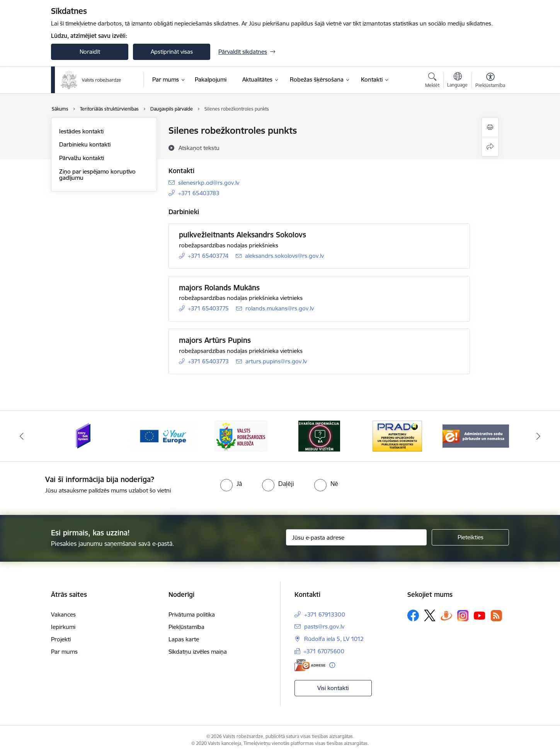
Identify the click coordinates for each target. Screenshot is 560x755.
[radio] (231, 484)
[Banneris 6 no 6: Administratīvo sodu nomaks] (476, 435)
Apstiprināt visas (172, 52)
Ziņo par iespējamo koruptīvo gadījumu (97, 175)
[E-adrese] (310, 665)
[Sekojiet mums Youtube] (480, 615)
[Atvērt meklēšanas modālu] (432, 81)
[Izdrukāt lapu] (490, 127)
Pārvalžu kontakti (82, 158)
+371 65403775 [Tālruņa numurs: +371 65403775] (208, 308)
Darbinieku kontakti (85, 144)
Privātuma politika (192, 614)
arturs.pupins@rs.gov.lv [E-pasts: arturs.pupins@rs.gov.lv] (276, 361)
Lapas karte (184, 639)
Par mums (64, 652)
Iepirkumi (63, 627)
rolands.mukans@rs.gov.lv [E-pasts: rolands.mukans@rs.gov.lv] (280, 308)
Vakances (63, 614)
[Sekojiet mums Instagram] (463, 616)
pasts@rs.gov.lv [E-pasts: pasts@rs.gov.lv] (324, 626)
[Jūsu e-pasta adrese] (357, 537)
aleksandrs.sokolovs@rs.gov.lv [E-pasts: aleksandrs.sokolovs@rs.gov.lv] (284, 256)
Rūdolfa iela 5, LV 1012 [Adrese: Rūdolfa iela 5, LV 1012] (334, 639)
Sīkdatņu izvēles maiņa (198, 652)
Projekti (61, 639)
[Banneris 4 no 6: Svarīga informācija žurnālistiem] (319, 435)
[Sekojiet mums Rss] (496, 616)
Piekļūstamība (186, 627)
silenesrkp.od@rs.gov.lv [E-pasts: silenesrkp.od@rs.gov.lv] (209, 183)
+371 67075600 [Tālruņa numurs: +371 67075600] (324, 651)
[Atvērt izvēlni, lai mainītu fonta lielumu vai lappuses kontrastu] (490, 81)
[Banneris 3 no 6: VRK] (241, 435)
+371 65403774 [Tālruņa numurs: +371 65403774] (208, 256)
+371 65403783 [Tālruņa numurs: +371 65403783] (199, 193)
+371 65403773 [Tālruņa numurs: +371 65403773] (208, 361)
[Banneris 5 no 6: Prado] (397, 435)
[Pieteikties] (470, 537)
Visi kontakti (333, 688)
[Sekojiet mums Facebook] (413, 615)
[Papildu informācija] (332, 665)
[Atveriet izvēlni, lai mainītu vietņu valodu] (457, 81)
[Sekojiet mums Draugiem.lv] (446, 615)
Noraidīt (90, 52)
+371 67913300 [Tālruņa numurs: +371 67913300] (325, 614)
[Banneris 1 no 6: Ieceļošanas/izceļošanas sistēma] (84, 435)
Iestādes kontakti (81, 131)
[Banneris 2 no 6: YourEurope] (163, 435)
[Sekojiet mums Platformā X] (430, 615)
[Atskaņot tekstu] (199, 148)
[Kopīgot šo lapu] (490, 147)
